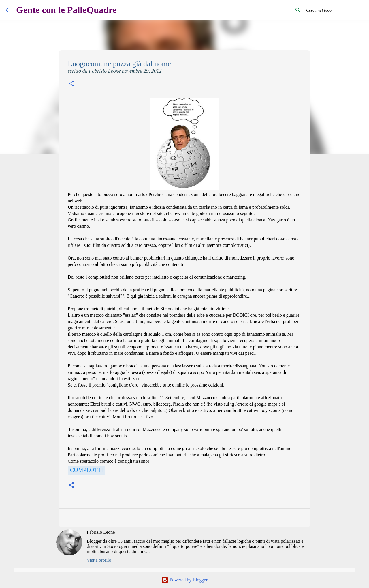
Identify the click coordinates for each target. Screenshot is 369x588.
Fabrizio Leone (101, 532)
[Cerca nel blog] (334, 10)
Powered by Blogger (184, 580)
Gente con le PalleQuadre (66, 10)
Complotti (86, 470)
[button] (71, 84)
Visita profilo (99, 560)
